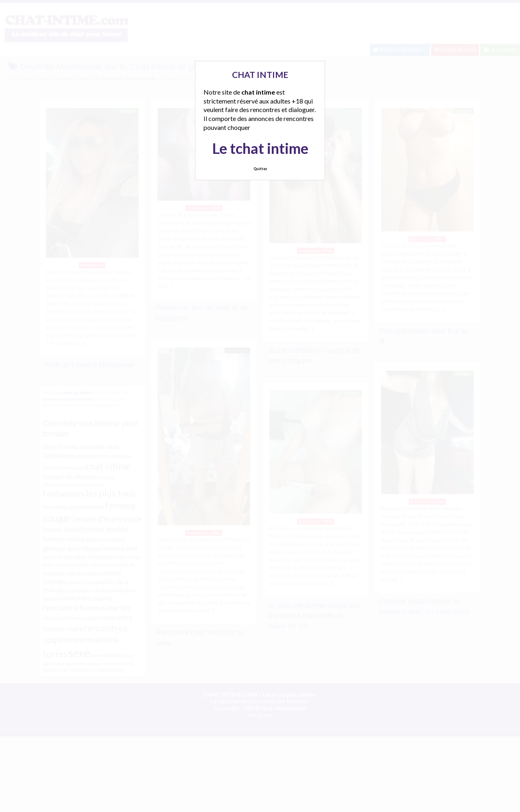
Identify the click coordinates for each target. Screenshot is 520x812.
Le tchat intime (260, 148)
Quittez (260, 169)
